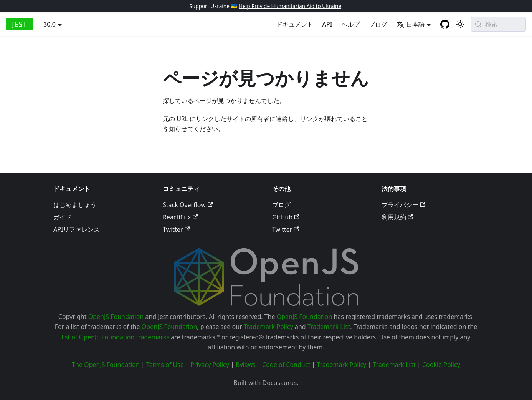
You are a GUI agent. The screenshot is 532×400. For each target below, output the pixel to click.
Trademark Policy (268, 327)
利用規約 (397, 217)
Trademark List (329, 327)
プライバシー (403, 205)
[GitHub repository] (445, 24)
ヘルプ (350, 24)
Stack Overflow (188, 205)
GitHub (286, 217)
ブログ (378, 24)
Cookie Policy (441, 365)
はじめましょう (75, 205)
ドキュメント (295, 24)
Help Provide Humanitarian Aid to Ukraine (290, 6)
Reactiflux (180, 217)
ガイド (63, 217)
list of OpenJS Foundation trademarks (116, 337)
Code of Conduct (286, 365)
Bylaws (246, 365)
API (327, 24)
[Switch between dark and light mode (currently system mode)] (460, 24)
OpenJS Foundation (116, 317)
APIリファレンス (77, 229)
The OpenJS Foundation (106, 365)
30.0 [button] (50, 24)
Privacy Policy (210, 365)
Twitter (176, 229)
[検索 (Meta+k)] (498, 24)
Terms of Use (165, 365)
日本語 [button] (411, 24)
